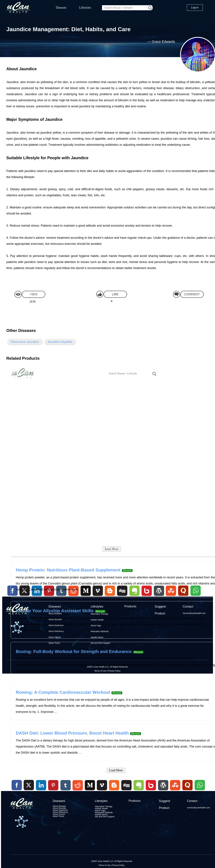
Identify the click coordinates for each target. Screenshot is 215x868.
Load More (116, 770)
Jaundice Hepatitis (60, 342)
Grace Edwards (163, 42)
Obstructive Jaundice (25, 342)
